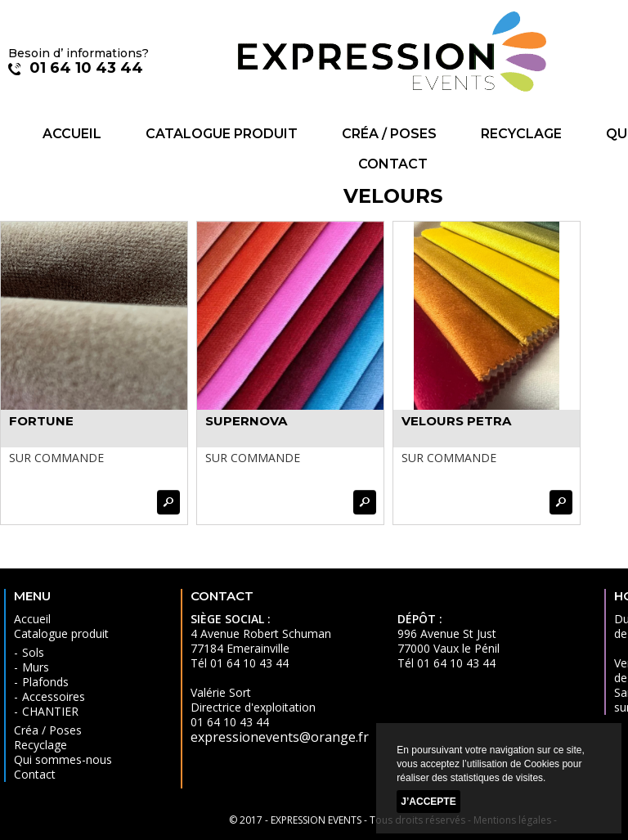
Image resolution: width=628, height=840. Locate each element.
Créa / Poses (389, 134)
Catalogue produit (222, 134)
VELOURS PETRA (456, 421)
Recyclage (521, 134)
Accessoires (54, 696)
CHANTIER (50, 711)
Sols (33, 652)
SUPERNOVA (246, 421)
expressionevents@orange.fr (280, 737)
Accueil (72, 134)
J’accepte (428, 802)
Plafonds (45, 682)
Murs (36, 667)
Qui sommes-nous (63, 759)
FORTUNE (41, 421)
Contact (393, 164)
